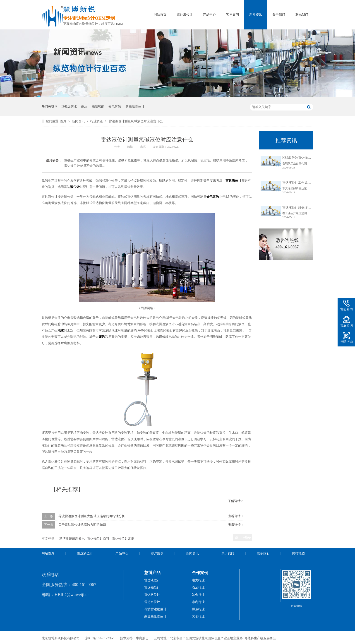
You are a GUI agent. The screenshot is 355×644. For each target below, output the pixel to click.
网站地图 (298, 553)
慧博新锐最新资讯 (72, 539)
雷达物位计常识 (123, 539)
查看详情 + (236, 516)
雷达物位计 (152, 588)
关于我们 (279, 15)
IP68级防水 (69, 107)
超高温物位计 (135, 107)
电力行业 (198, 580)
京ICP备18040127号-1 (100, 638)
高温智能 (98, 107)
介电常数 (115, 107)
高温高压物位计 (155, 616)
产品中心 (209, 15)
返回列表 (243, 538)
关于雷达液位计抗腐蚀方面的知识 (82, 525)
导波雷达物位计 (155, 609)
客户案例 (233, 15)
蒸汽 (102, 337)
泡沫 (61, 330)
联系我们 (302, 15)
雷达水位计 (152, 602)
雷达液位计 (185, 15)
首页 (64, 121)
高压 (84, 107)
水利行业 (198, 602)
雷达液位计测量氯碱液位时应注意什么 (136, 121)
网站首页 (160, 15)
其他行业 (198, 616)
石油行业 (198, 588)
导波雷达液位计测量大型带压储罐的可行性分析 (92, 516)
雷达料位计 (152, 595)
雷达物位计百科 (98, 539)
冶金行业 (198, 595)
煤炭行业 (198, 609)
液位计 (75, 187)
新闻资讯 (256, 15)
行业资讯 (97, 121)
